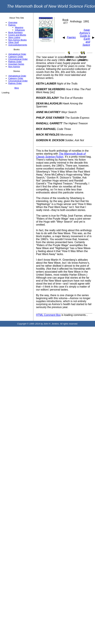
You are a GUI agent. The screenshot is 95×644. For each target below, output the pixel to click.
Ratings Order (15, 62)
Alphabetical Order (17, 54)
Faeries (71, 37)
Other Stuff (14, 42)
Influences (20, 30)
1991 (86, 21)
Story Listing (14, 37)
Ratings (12, 25)
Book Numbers (15, 32)
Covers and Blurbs (17, 35)
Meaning (19, 27)
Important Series (16, 64)
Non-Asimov (14, 67)
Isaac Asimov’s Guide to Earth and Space (85, 37)
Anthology (76, 21)
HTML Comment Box (48, 315)
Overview (13, 22)
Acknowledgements (18, 45)
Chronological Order (18, 59)
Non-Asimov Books (18, 40)
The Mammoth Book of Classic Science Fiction (61, 155)
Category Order (16, 57)
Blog (17, 88)
